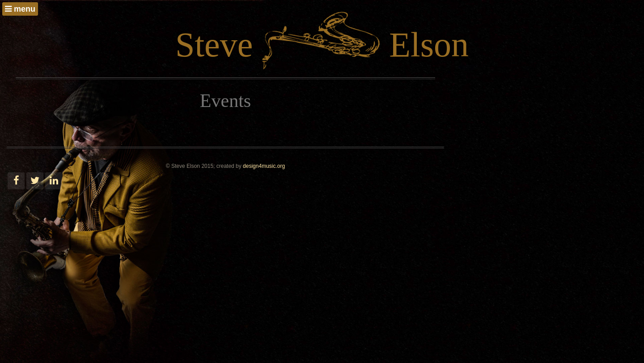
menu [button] (20, 9)
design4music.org (264, 166)
